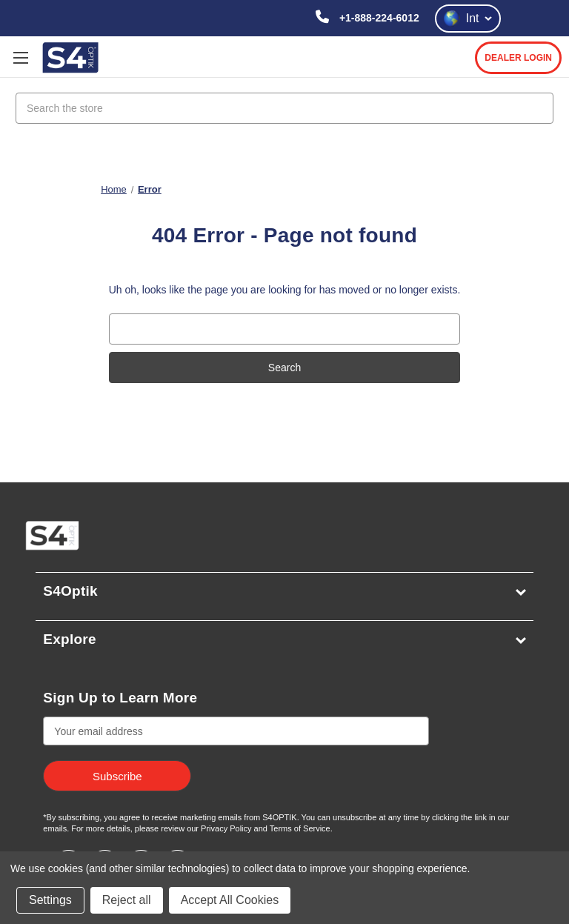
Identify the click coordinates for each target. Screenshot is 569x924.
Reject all (127, 900)
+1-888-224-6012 (378, 18)
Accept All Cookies (230, 900)
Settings (50, 900)
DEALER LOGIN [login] (518, 58)
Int (468, 19)
